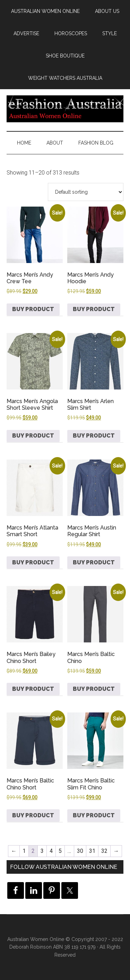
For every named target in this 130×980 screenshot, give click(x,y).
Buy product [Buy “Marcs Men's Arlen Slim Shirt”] (94, 436)
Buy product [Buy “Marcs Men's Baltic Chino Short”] (33, 815)
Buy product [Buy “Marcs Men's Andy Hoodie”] (94, 309)
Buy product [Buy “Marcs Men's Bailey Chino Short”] (33, 689)
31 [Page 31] (92, 851)
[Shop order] (86, 192)
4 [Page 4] (51, 851)
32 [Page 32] (104, 851)
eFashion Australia (65, 108)
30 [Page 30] (80, 851)
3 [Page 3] (42, 851)
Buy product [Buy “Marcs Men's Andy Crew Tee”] (33, 309)
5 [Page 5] (60, 851)
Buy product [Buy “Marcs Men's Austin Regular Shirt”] (94, 562)
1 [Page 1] (24, 851)
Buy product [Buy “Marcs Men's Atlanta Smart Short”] (33, 562)
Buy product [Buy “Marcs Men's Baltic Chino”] (94, 689)
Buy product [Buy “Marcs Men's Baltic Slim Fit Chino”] (94, 815)
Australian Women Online (36, 939)
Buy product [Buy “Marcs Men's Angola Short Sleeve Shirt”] (33, 436)
